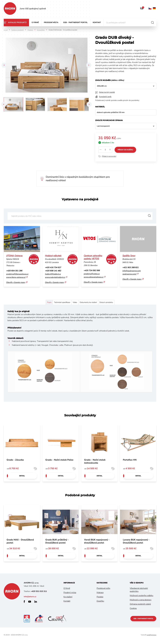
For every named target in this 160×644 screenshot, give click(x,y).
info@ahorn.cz (30, 598)
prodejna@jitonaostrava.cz (17, 274)
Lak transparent (103, 126)
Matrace (100, 594)
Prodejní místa (51, 22)
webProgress (152, 636)
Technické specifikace (56, 303)
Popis (37, 303)
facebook (24, 603)
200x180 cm (102, 86)
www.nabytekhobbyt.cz (55, 277)
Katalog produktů (17, 22)
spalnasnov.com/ (129, 274)
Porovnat (35, 470)
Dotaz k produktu (118, 303)
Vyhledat (149, 216)
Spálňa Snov (129, 256)
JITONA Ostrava (14, 256)
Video (75, 303)
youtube (30, 603)
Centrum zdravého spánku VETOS (93, 257)
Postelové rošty (103, 590)
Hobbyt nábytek (53, 256)
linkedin (36, 603)
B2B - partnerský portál (75, 22)
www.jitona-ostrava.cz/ (16, 277)
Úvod (6, 30)
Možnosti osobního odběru (141, 597)
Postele (30, 30)
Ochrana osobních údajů (140, 606)
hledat (152, 23)
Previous (4, 65)
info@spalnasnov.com (132, 271)
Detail (22, 477)
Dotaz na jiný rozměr (107, 92)
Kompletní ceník (105, 97)
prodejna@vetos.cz (92, 274)
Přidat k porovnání (109, 156)
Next (89, 65)
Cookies (133, 610)
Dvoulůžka (41, 30)
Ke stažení (68, 598)
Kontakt (97, 22)
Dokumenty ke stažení (94, 303)
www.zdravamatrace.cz (94, 277)
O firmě (35, 22)
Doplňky (100, 603)
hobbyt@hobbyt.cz (53, 274)
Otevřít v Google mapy (16, 282)
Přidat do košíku (126, 150)
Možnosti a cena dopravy (141, 601)
